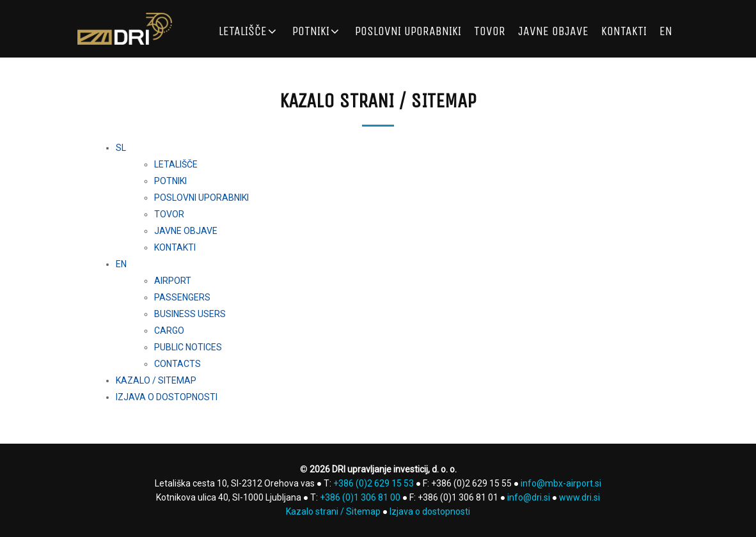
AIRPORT (173, 281)
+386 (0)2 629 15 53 (374, 483)
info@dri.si (529, 497)
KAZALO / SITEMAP (156, 380)
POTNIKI (311, 31)
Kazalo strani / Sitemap (333, 511)
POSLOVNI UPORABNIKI (408, 31)
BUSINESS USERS (190, 314)
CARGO (169, 331)
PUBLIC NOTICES (188, 347)
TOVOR (490, 31)
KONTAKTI (624, 31)
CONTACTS (177, 364)
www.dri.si (579, 497)
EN (666, 31)
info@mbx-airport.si (561, 483)
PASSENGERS (182, 297)
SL (121, 148)
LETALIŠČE (243, 31)
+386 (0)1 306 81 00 (360, 497)
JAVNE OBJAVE (553, 31)
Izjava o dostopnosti (430, 511)
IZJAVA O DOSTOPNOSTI (167, 397)
